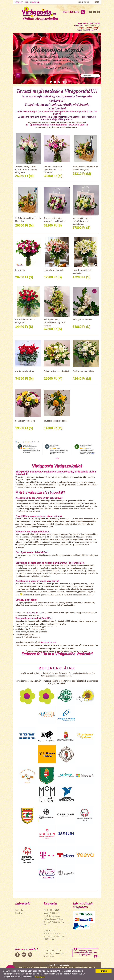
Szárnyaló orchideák (82, 320)
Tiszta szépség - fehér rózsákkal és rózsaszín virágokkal (26, 169)
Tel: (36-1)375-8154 (51, 910)
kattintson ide (47, 642)
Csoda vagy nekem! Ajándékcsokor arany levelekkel (54, 169)
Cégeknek (19, 913)
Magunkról (35, 2)
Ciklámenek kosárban (25, 371)
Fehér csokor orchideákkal (56, 371)
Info (26, 2)
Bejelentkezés (84, 2)
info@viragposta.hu (52, 916)
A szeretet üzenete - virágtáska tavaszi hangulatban (82, 221)
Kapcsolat (19, 2)
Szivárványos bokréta (25, 421)
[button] (51, 82)
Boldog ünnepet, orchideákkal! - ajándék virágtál (55, 323)
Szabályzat (40, 977)
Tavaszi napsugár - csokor (56, 421)
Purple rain (20, 270)
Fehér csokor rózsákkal (84, 371)
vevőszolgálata (33, 613)
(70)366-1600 (54, 913)
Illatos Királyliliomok (53, 270)
